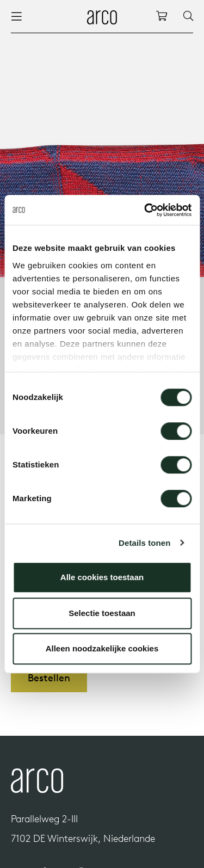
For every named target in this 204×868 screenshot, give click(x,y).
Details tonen (144, 543)
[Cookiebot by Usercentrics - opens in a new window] (145, 210)
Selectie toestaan (102, 613)
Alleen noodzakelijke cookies (102, 648)
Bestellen (49, 678)
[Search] (188, 16)
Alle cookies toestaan (102, 577)
